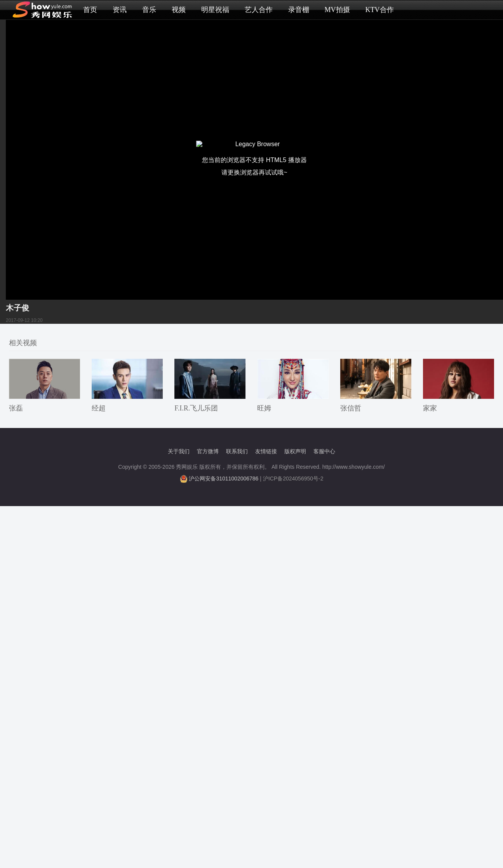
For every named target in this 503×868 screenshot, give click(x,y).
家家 (430, 408)
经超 (99, 408)
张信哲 (351, 408)
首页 (90, 10)
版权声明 (295, 451)
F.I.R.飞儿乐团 (196, 408)
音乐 (149, 10)
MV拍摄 (337, 10)
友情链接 (266, 451)
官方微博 (208, 451)
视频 (179, 10)
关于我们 (179, 451)
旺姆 (264, 408)
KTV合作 (380, 10)
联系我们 (237, 451)
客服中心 (324, 451)
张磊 (16, 408)
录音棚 (299, 10)
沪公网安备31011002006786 (224, 479)
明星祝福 (215, 10)
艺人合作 (259, 10)
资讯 (120, 10)
